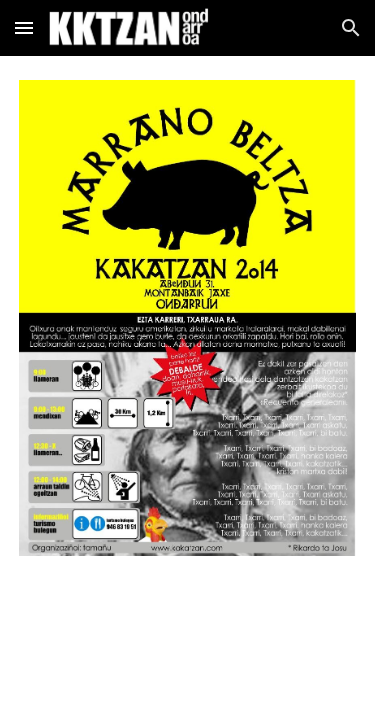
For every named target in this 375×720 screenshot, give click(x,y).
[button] (24, 27)
